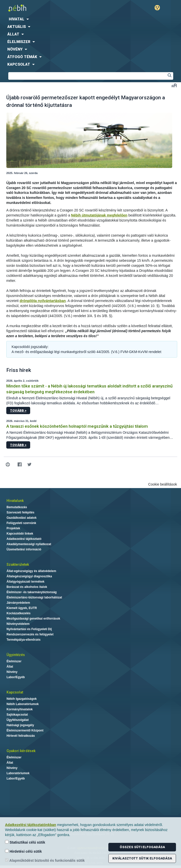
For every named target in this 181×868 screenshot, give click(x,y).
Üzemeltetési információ (24, 549)
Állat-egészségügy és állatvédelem (31, 571)
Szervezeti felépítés (20, 512)
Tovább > (18, 410)
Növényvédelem (18, 624)
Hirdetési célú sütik (23, 851)
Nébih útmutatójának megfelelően (99, 215)
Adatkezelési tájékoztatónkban (31, 825)
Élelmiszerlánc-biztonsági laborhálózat (34, 597)
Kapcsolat (15, 692)
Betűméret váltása (174, 85)
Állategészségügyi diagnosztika (29, 576)
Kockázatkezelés (18, 613)
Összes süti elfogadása (142, 847)
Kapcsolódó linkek (20, 534)
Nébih (45, 8)
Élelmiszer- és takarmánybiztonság (32, 592)
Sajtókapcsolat (17, 715)
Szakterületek (18, 565)
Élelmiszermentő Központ (25, 730)
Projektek (13, 528)
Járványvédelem (18, 603)
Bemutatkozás (17, 507)
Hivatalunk (15, 501)
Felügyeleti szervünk (21, 523)
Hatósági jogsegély (20, 725)
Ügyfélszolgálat (18, 720)
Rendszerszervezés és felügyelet (30, 634)
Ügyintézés (16, 655)
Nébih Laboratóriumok (23, 704)
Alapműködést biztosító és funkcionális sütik (45, 860)
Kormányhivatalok (20, 709)
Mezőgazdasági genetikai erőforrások (33, 619)
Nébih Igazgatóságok (22, 699)
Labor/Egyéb (16, 677)
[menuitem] (90, 19)
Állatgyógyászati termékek (26, 582)
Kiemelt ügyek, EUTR (22, 608)
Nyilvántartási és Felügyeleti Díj (29, 629)
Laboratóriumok (18, 773)
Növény (12, 672)
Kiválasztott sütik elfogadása (142, 858)
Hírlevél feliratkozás (21, 736)
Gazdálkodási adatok (21, 518)
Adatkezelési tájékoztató (24, 539)
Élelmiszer (14, 661)
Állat (10, 667)
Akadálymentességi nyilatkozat (29, 544)
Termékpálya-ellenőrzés (24, 640)
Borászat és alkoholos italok (27, 587)
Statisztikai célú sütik (25, 842)
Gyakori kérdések (21, 751)
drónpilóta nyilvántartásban (43, 301)
